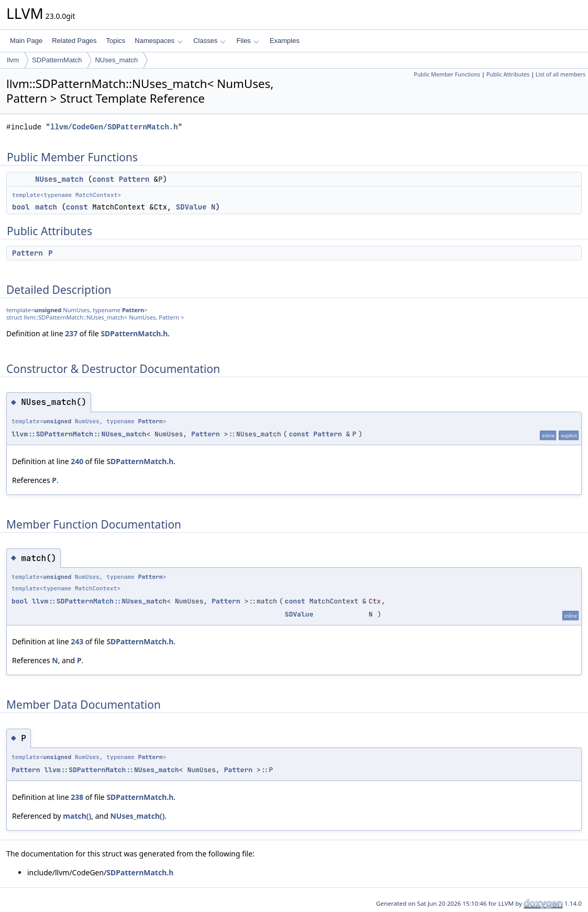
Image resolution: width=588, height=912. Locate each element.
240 (77, 461)
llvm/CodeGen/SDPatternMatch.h (114, 127)
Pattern (134, 179)
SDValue (191, 207)
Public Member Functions (447, 74)
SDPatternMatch (57, 60)
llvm (13, 60)
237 (71, 333)
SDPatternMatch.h (134, 333)
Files (247, 41)
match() (77, 816)
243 (77, 641)
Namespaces (158, 41)
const (103, 179)
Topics (115, 41)
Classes (209, 41)
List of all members (561, 74)
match (46, 207)
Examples (285, 41)
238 (77, 797)
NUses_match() (137, 816)
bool (21, 207)
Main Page (26, 41)
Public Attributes (508, 74)
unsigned (48, 310)
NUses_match (116, 60)
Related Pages (74, 41)
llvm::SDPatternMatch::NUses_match (79, 434)
